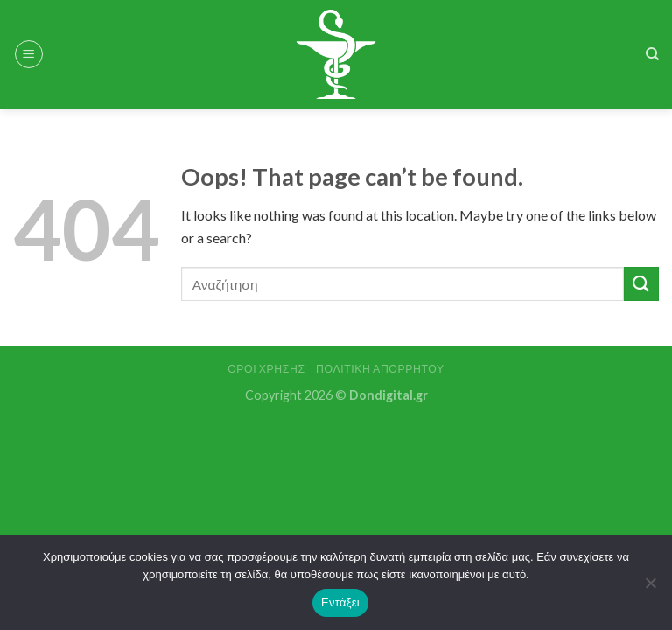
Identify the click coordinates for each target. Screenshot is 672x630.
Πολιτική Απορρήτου (380, 369)
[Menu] (29, 54)
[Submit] (641, 284)
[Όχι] (650, 588)
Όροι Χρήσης (266, 369)
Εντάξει (340, 602)
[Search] (652, 54)
